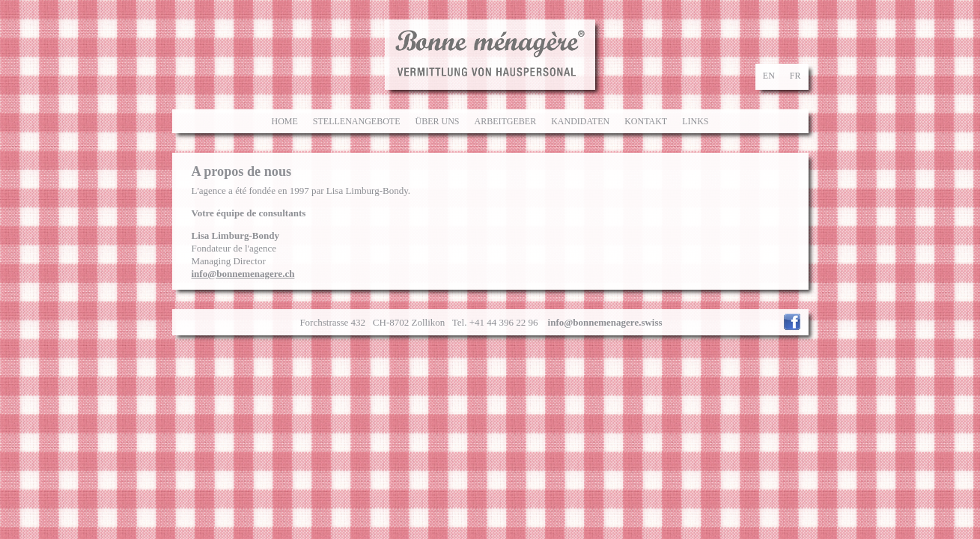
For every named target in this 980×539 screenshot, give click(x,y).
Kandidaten (580, 121)
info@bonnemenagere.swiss (605, 322)
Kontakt (646, 121)
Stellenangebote (357, 121)
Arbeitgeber (505, 121)
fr (795, 76)
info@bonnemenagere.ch (243, 274)
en (769, 76)
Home (284, 121)
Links (695, 121)
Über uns (437, 121)
